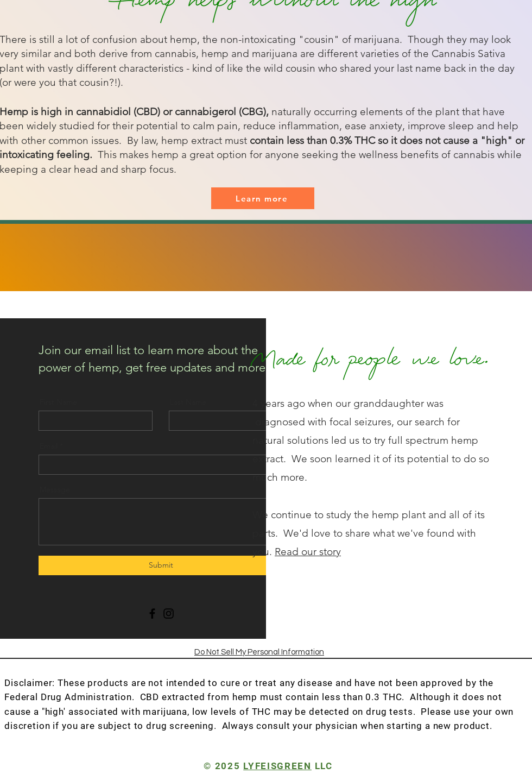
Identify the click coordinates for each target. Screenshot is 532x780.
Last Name (188, 402)
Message (55, 489)
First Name (58, 402)
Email (49, 446)
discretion (27, 726)
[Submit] (161, 565)
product (470, 726)
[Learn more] (263, 198)
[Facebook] (152, 614)
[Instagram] (169, 614)
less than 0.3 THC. (363, 697)
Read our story (308, 552)
